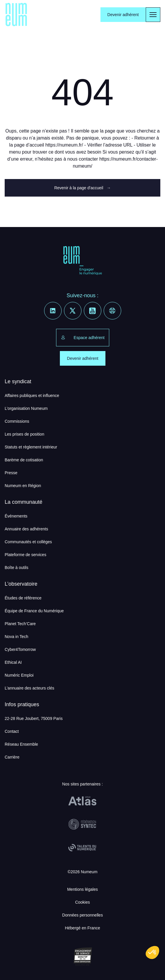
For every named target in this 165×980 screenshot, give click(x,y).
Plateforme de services (25, 555)
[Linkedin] (53, 311)
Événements (16, 516)
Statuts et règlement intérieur (31, 447)
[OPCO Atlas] (82, 801)
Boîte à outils (16, 568)
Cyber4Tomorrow (20, 649)
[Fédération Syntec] (82, 824)
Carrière (12, 757)
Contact (12, 731)
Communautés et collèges (28, 542)
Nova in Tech (16, 637)
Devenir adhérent (123, 15)
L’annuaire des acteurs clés (29, 688)
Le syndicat (18, 381)
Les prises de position (24, 434)
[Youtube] (93, 311)
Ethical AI (13, 662)
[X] (73, 311)
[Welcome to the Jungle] (112, 311)
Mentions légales (82, 889)
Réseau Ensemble (21, 744)
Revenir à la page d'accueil (83, 188)
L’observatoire (21, 584)
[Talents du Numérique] (82, 848)
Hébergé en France (82, 928)
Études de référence (23, 598)
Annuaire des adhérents (26, 529)
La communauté (24, 502)
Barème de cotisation (24, 460)
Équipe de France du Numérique (34, 611)
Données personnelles (82, 915)
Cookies (82, 902)
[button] (152, 953)
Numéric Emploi (19, 675)
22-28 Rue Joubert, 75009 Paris (34, 718)
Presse (11, 473)
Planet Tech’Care (20, 624)
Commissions (17, 421)
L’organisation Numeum (26, 408)
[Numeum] (16, 15)
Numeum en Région (23, 486)
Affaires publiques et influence (32, 396)
